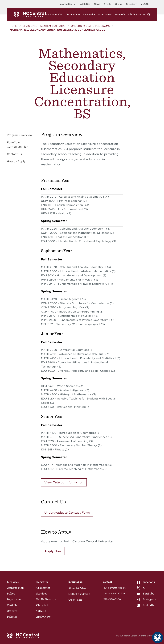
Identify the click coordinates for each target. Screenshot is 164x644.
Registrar (42, 582)
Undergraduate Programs (90, 26)
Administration (137, 14)
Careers (12, 611)
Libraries (13, 582)
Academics (89, 14)
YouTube (145, 594)
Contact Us (14, 154)
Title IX (41, 611)
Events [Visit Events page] (108, 4)
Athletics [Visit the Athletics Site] (85, 4)
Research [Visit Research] (120, 14)
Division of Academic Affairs (44, 26)
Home (14, 26)
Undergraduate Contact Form (67, 513)
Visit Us (12, 605)
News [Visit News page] (97, 4)
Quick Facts (75, 600)
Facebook (146, 582)
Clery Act (42, 605)
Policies (12, 617)
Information (68, 4)
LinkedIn (146, 605)
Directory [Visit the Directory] (131, 4)
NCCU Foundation (79, 594)
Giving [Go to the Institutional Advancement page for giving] (119, 4)
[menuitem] (146, 582)
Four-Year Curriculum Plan (18, 145)
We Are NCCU (54, 14)
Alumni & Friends (78, 588)
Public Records (46, 599)
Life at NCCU (72, 14)
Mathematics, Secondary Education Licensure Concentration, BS (57, 30)
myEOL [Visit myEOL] (144, 4)
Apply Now (53, 551)
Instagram (146, 599)
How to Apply (16, 161)
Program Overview (20, 135)
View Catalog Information (64, 482)
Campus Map (15, 588)
